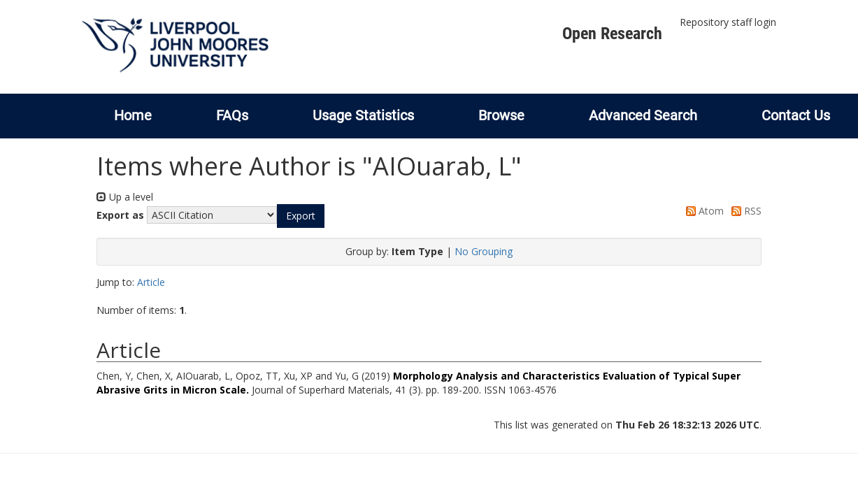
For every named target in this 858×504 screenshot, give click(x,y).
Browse (501, 115)
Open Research (612, 34)
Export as (120, 215)
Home (133, 115)
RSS (744, 211)
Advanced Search (643, 115)
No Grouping (484, 251)
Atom (702, 211)
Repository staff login (728, 22)
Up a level (125, 197)
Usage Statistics (363, 115)
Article (151, 282)
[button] (301, 216)
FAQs (232, 115)
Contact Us (796, 115)
